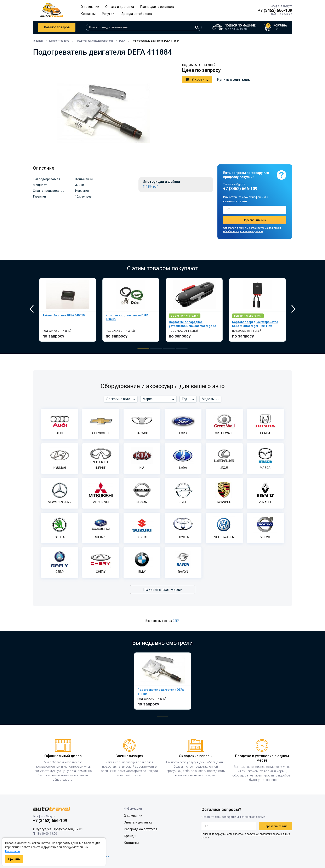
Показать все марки (163, 590)
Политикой (13, 851)
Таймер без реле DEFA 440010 (64, 315)
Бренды (130, 836)
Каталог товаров (57, 27)
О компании (90, 7)
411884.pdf (150, 187)
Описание (44, 168)
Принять (14, 859)
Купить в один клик (233, 79)
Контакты (88, 14)
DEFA (176, 621)
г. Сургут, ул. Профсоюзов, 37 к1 (58, 829)
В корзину (197, 80)
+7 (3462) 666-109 (275, 10)
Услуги (109, 14)
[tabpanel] (68, 310)
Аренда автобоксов (137, 14)
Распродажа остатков (157, 7)
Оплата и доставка (120, 7)
